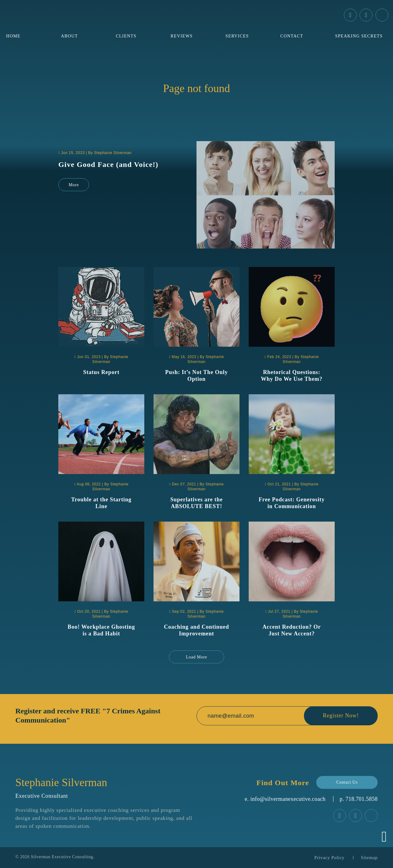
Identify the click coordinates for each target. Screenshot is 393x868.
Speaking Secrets (359, 36)
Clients (126, 36)
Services (237, 36)
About (70, 36)
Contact (292, 36)
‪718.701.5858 (362, 799)
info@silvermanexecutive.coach (288, 799)
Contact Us (347, 782)
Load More (197, 657)
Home (13, 36)
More (74, 185)
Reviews (182, 36)
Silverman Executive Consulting (62, 857)
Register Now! (341, 716)
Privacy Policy (329, 858)
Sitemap (369, 858)
